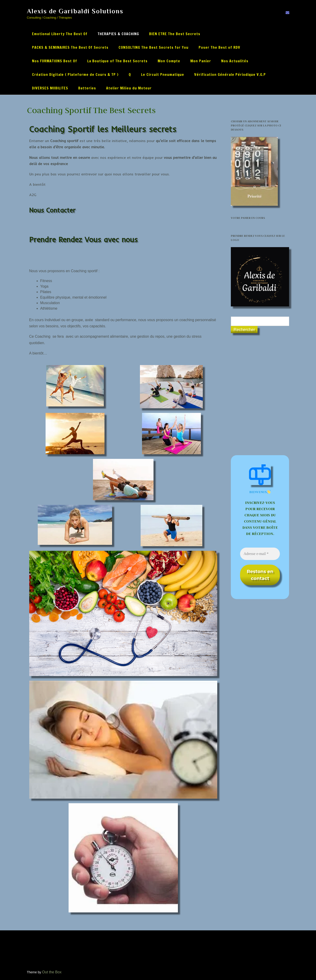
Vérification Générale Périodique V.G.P (230, 74)
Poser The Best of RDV (219, 47)
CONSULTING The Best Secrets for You (154, 47)
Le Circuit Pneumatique (163, 74)
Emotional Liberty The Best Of (60, 34)
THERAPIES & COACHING (118, 34)
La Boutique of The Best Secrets (117, 61)
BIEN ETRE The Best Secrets (175, 34)
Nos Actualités (235, 61)
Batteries (87, 88)
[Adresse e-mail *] (260, 554)
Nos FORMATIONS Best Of (55, 61)
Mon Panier (201, 61)
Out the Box (52, 972)
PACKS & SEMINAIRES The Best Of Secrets (70, 47)
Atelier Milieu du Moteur (129, 88)
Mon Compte (169, 61)
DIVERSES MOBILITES (50, 88)
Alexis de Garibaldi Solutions (75, 11)
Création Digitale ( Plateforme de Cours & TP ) (75, 74)
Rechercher (244, 330)
